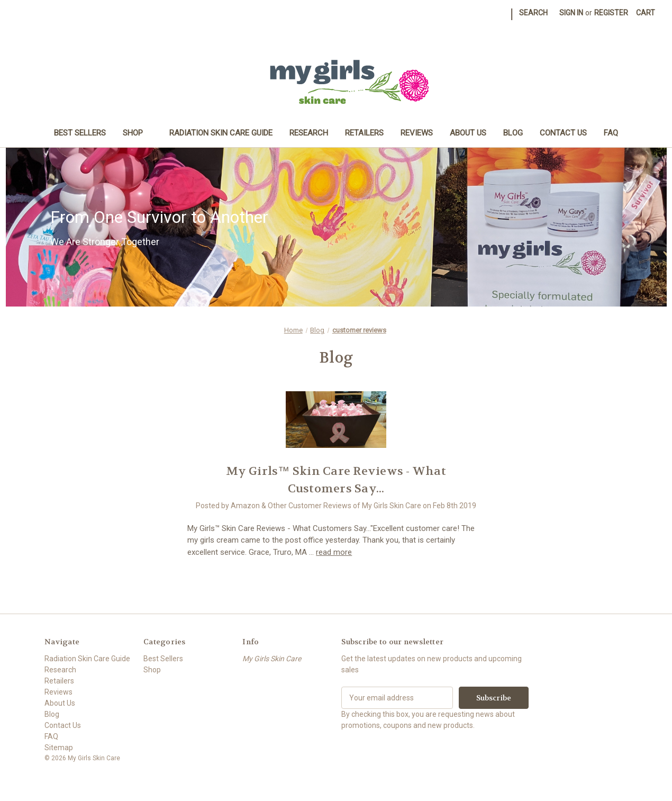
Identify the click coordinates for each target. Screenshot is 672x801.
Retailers (364, 133)
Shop (138, 133)
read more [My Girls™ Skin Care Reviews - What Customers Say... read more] (334, 552)
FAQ (611, 133)
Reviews (417, 133)
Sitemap (59, 748)
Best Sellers (80, 133)
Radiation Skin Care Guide (221, 133)
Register (611, 13)
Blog (513, 133)
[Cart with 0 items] (646, 13)
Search (533, 13)
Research (309, 133)
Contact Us (563, 133)
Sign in (571, 13)
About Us (468, 133)
